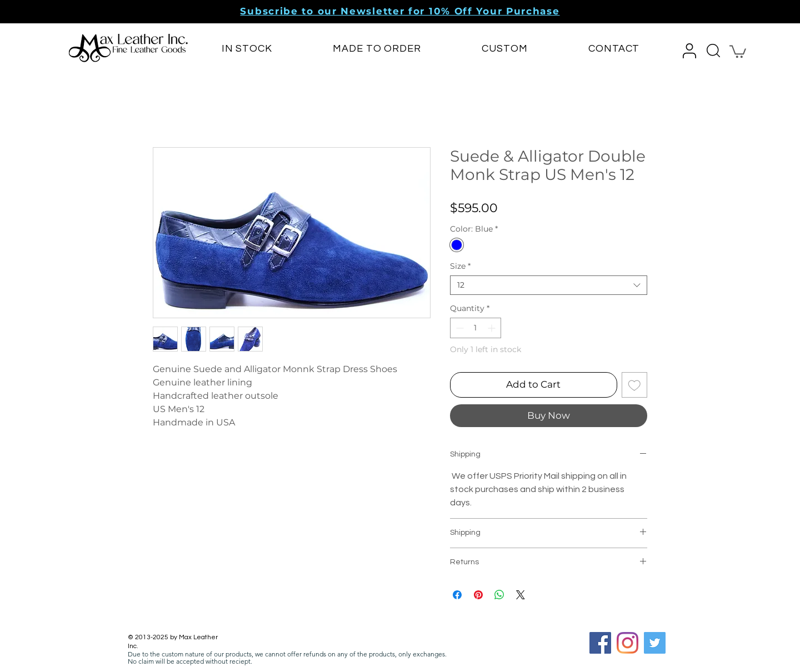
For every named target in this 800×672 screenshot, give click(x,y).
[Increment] (492, 328)
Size (460, 266)
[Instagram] (627, 643)
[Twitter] (655, 643)
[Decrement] (459, 328)
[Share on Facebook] (457, 595)
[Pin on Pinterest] (478, 595)
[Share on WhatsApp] (499, 595)
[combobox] (549, 285)
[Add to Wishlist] (634, 385)
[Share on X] (521, 595)
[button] (400, 11)
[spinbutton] (476, 328)
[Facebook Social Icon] (600, 643)
